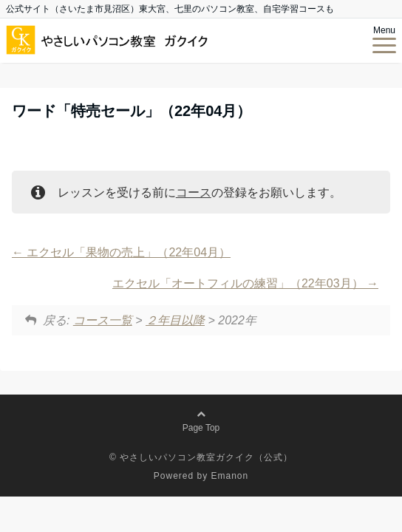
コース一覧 (103, 320)
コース (194, 192)
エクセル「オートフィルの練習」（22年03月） (245, 283)
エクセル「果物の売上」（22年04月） (121, 252)
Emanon (230, 476)
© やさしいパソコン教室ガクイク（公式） (201, 457)
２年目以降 (175, 320)
